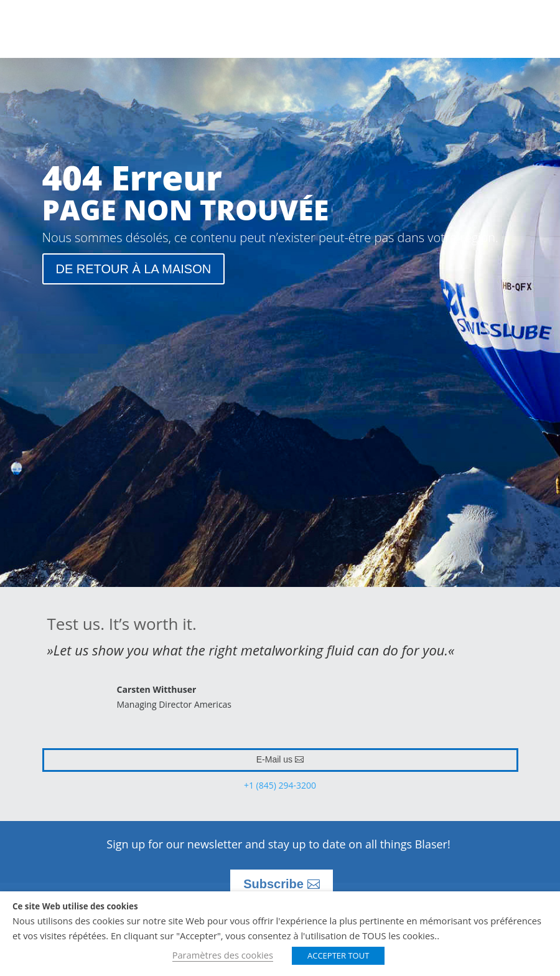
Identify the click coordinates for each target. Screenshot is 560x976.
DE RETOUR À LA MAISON (134, 269)
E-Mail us (274, 759)
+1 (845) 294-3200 (280, 785)
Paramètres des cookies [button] (223, 955)
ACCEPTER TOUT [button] (338, 955)
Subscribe (273, 884)
